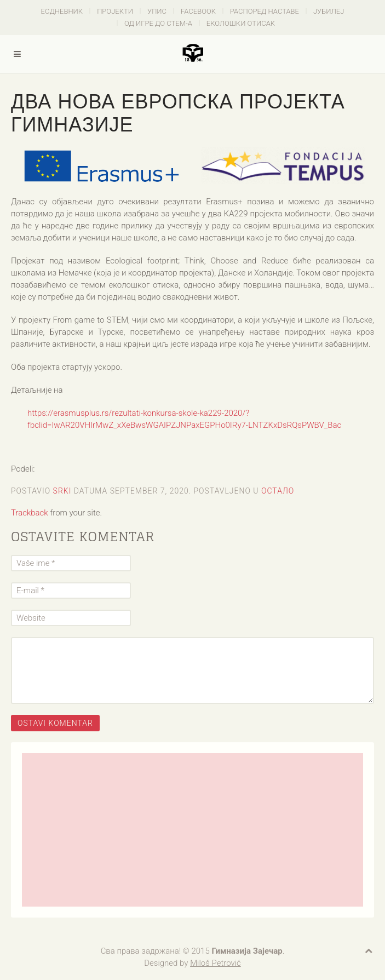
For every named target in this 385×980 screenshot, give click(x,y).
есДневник (62, 11)
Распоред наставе (265, 11)
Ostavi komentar (55, 723)
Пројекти (115, 11)
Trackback (30, 513)
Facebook (198, 11)
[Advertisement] (192, 830)
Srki (62, 491)
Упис (157, 11)
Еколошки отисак (241, 23)
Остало (278, 491)
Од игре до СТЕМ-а (158, 23)
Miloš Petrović (216, 963)
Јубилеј (329, 11)
